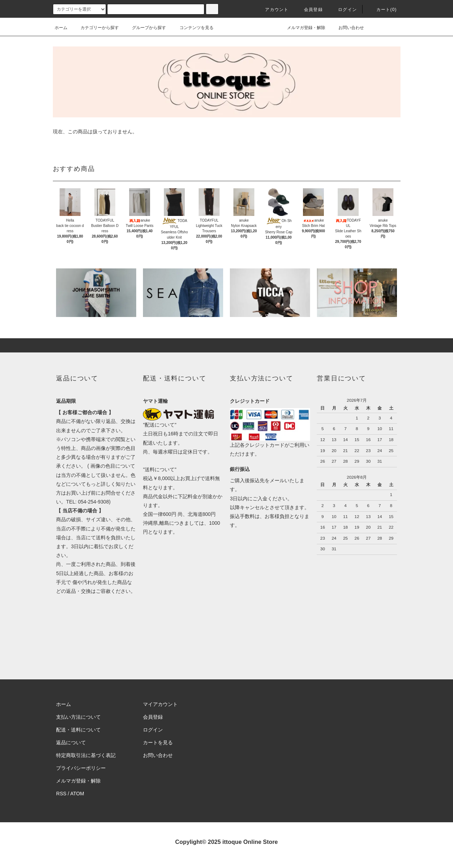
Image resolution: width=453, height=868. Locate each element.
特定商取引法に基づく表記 (86, 755)
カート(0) (382, 10)
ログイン (343, 10)
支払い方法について (78, 717)
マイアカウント (160, 704)
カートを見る (158, 742)
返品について (71, 742)
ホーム (61, 28)
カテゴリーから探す (95, 28)
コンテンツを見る (192, 28)
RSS (61, 794)
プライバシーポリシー (81, 768)
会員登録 (309, 10)
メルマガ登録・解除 (302, 28)
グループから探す (145, 28)
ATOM (77, 794)
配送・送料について (78, 730)
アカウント (272, 10)
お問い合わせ (347, 28)
